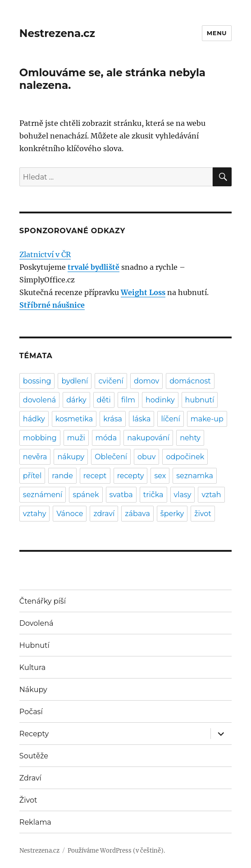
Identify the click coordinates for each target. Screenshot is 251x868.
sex (160, 476)
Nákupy (33, 690)
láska (141, 419)
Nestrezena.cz (57, 33)
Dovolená (37, 623)
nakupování (148, 438)
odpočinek (185, 457)
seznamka (195, 476)
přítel (32, 476)
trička (153, 495)
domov (146, 381)
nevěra (35, 457)
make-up (207, 419)
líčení (170, 419)
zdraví (104, 514)
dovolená (39, 400)
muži (76, 438)
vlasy (183, 495)
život (203, 514)
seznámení (43, 495)
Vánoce (70, 514)
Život (28, 800)
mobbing (40, 438)
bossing (37, 381)
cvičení (111, 381)
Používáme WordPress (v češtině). (116, 851)
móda (106, 438)
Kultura (32, 667)
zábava (137, 514)
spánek (86, 495)
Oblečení (111, 457)
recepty (131, 476)
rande (62, 476)
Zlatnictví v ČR (45, 254)
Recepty (34, 734)
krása (113, 419)
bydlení (75, 381)
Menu (217, 33)
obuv (146, 457)
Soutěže (34, 756)
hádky (34, 419)
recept (95, 476)
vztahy (34, 514)
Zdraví (30, 778)
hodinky (160, 400)
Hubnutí (34, 645)
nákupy (71, 457)
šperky (172, 514)
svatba (121, 495)
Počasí (31, 712)
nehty (190, 438)
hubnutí (200, 400)
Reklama (35, 822)
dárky (76, 400)
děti (104, 400)
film (128, 400)
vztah (211, 495)
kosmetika (74, 419)
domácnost (190, 381)
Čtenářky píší (43, 601)
